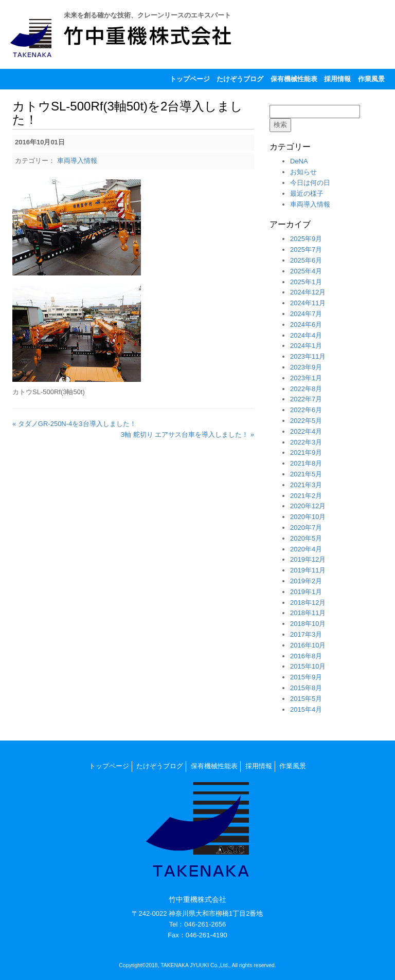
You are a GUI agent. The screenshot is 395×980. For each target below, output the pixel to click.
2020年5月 (306, 538)
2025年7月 (306, 249)
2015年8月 (306, 688)
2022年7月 (306, 399)
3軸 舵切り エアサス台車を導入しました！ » (187, 434)
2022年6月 (306, 410)
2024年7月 (306, 314)
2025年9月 (306, 239)
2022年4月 (306, 431)
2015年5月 (306, 699)
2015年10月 (308, 666)
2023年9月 (306, 367)
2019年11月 (308, 570)
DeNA (299, 161)
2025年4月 (306, 271)
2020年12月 (308, 506)
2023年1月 (306, 378)
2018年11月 (308, 613)
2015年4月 (306, 709)
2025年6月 (306, 260)
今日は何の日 (310, 183)
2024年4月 (306, 335)
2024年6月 (306, 325)
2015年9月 (306, 677)
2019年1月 (306, 592)
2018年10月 (308, 624)
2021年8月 (306, 463)
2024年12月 (308, 292)
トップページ (190, 79)
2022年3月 (306, 442)
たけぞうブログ (240, 79)
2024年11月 (308, 303)
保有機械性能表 (294, 79)
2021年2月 (306, 496)
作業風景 (371, 79)
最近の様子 (307, 193)
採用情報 (337, 79)
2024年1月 (306, 346)
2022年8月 (306, 389)
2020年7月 (306, 528)
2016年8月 (306, 656)
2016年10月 (308, 645)
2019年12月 (308, 559)
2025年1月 (306, 282)
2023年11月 (308, 356)
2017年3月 (306, 634)
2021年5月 (306, 474)
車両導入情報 (77, 161)
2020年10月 (308, 517)
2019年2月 (306, 581)
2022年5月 (306, 421)
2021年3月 (306, 485)
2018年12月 (308, 603)
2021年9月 (306, 452)
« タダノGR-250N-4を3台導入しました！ (74, 424)
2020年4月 (306, 549)
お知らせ (303, 172)
